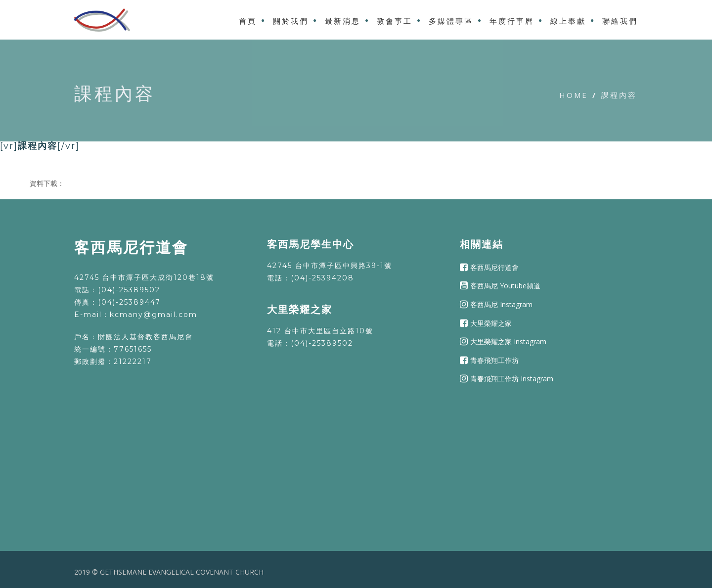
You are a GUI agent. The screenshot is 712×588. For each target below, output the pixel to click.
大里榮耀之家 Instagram (508, 341)
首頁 (248, 21)
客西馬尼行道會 (494, 267)
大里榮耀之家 (491, 323)
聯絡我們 (620, 21)
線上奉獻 (568, 21)
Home (574, 95)
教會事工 (395, 21)
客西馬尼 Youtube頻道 (505, 286)
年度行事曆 (512, 21)
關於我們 (291, 21)
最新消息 (343, 21)
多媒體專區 (451, 21)
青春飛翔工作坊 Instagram (512, 379)
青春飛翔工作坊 (494, 360)
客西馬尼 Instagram (501, 304)
